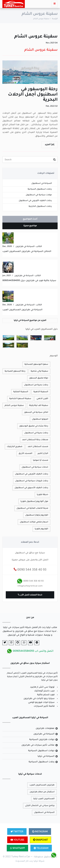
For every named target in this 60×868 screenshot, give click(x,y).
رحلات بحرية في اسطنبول (36, 433)
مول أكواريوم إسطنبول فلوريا (34, 502)
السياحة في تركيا (46, 756)
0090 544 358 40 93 (30, 570)
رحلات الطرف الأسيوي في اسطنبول (31, 488)
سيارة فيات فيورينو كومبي (41, 702)
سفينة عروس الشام (14, 406)
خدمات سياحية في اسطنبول (35, 467)
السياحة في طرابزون (44, 734)
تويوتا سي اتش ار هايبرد (42, 687)
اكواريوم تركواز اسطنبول (37, 515)
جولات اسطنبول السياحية (41, 751)
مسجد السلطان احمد (38, 447)
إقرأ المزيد (50, 145)
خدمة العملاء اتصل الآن (30, 595)
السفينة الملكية (21, 392)
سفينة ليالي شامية (39, 371)
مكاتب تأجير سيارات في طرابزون (38, 745)
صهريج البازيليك (15, 447)
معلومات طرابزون (45, 728)
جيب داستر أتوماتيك (44, 691)
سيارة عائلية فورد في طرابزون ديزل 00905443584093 (29, 281)
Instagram (40, 831)
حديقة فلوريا (42, 495)
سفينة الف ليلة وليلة (39, 406)
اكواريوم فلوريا (41, 529)
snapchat (40, 840)
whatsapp (17, 848)
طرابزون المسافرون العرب (42, 785)
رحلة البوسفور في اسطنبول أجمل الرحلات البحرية (33, 95)
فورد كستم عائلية (46, 695)
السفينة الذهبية (41, 392)
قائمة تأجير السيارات (44, 706)
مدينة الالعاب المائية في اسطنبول (32, 508)
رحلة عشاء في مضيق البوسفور (34, 426)
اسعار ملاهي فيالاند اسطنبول (34, 522)
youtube (17, 840)
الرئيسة (55, 19)
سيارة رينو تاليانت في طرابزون (39, 699)
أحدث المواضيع (30, 219)
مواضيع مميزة (30, 226)
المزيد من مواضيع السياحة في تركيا (30, 321)
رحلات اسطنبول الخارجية (40, 206)
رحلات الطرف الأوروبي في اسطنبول (35, 201)
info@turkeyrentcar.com (30, 586)
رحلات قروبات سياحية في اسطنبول (32, 481)
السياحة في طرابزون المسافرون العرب (22, 310)
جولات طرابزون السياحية (42, 740)
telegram (41, 848)
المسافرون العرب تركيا (44, 799)
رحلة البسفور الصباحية (15, 371)
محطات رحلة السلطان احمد (35, 440)
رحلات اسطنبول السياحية (40, 189)
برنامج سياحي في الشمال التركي (40, 806)
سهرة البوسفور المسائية (36, 364)
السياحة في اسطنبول (42, 183)
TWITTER (17, 831)
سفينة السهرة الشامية (20, 399)
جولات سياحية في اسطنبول (39, 195)
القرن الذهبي (42, 399)
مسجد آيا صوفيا (41, 460)
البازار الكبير (43, 454)
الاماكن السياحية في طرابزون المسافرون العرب (27, 251)
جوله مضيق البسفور (39, 378)
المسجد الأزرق (25, 454)
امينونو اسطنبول (40, 419)
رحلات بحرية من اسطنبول (36, 385)
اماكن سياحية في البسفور (36, 412)
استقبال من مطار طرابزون (42, 792)
